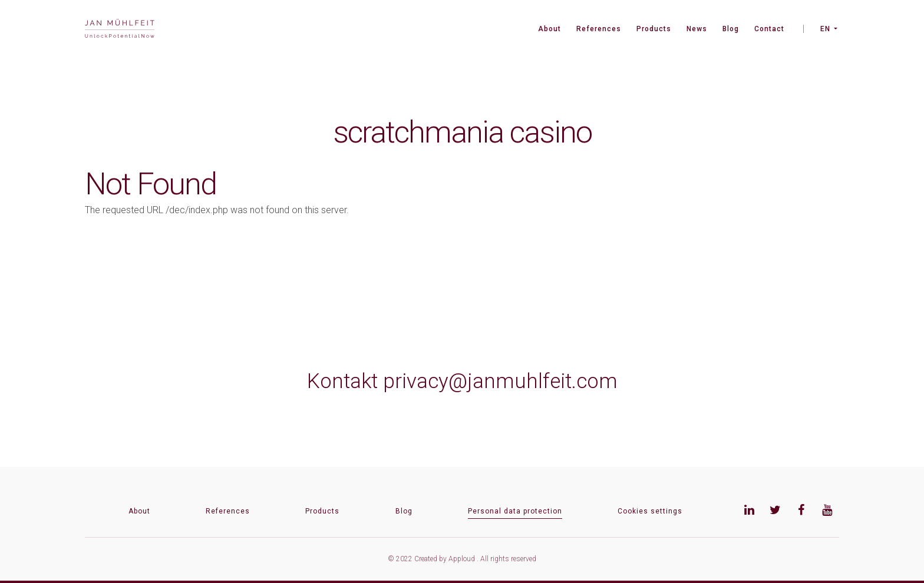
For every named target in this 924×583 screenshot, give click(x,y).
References (599, 29)
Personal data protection (515, 511)
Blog (731, 29)
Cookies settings (650, 511)
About (550, 29)
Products (654, 29)
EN (825, 29)
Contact (769, 29)
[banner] (120, 30)
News (697, 29)
